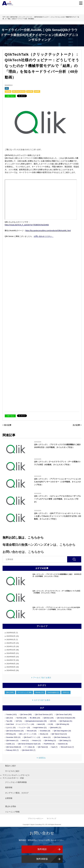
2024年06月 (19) (13, 664)
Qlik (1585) (10, 692)
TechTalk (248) (21, 718)
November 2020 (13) (13, 737)
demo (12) (47, 737)
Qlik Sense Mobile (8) (14, 747)
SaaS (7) (54, 747)
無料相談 (42, 849)
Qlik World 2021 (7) (29, 750)
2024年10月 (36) (13, 650)
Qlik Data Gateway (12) (62, 737)
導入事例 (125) (35, 718)
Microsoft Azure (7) (67, 747)
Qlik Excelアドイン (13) (32, 737)
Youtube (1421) (12, 715)
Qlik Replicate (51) (66, 721)
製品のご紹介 (11, 766)
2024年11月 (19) (13, 646)
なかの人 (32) (11, 728)
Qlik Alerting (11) (50, 741)
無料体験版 (42, 859)
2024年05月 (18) (13, 667)
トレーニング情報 (12, 812)
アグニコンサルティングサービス (16, 775)
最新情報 (9, 787)
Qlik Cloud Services (19, 91)
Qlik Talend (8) (43, 747)
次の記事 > (77, 425)
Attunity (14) (44, 734)
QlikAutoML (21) (56, 728)
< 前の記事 (7, 425)
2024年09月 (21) (13, 653)
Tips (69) (9, 721)
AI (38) (51, 724)
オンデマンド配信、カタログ (17, 793)
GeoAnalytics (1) (53, 692)
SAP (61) (19, 721)
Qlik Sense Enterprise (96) (66, 718)
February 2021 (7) (12, 750)
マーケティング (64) (25, 692)
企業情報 (9, 798)
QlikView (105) (49, 718)
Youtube (8, 91)
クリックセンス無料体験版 (16, 782)
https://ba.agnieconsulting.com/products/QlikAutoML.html (48, 231)
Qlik (7, 88)
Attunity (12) (40, 692)
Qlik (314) (10, 718)
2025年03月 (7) (12, 633)
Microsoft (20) (32, 731)
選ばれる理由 (11, 806)
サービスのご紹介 (12, 771)
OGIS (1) (66, 692)
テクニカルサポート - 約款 (13, 778)
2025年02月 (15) (13, 636)
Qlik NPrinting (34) (63, 724)
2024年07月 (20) (13, 660)
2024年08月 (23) (13, 657)
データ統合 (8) (29, 747)
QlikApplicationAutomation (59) (36, 721)
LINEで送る (10, 96)
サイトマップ (51, 819)
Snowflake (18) (45, 731)
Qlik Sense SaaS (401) (64, 715)
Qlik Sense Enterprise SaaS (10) (29, 744)
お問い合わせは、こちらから (23, 552)
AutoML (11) (11, 744)
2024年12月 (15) (13, 643)
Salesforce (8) (63, 744)
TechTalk (30, 91)
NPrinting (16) (11, 734)
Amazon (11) (37, 741)
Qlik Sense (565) (26, 715)
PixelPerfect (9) (49, 744)
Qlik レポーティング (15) (28, 734)
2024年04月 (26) (13, 670)
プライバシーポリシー (36, 819)
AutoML (37, 91)
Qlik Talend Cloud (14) (59, 734)
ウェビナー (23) (25, 728)
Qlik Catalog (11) (65, 741)
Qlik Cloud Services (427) (44, 715)
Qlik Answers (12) (12, 741)
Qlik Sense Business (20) (15, 731)
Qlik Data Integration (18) (62, 731)
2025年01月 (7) (12, 640)
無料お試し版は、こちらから (23, 538)
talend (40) (41, 724)
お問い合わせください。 (44, 236)
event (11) (25, 741)
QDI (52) (53, 721)
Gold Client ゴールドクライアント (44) (20, 724)
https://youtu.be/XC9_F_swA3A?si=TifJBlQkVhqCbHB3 (27, 225)
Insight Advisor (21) (40, 728)
